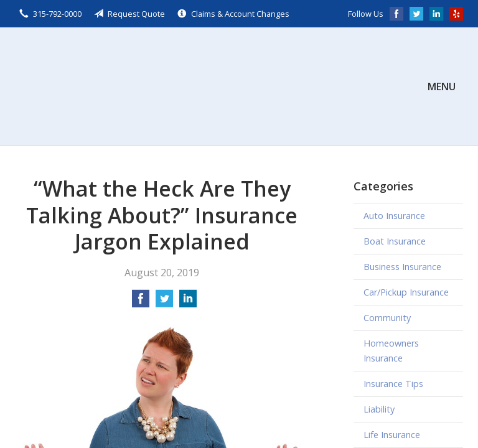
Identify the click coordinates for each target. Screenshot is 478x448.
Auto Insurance (394, 216)
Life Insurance (392, 435)
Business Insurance (402, 267)
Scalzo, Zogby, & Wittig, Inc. (108, 86)
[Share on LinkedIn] (188, 302)
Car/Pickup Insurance (406, 292)
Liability (379, 409)
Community (387, 318)
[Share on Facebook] (141, 302)
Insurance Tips (393, 384)
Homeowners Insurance (391, 351)
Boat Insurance (395, 241)
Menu (442, 86)
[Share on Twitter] (164, 302)
